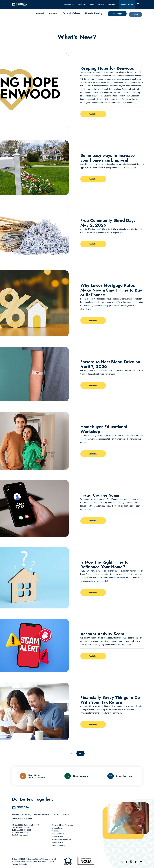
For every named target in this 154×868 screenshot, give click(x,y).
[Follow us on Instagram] (131, 862)
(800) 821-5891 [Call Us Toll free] (25, 830)
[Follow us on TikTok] (136, 862)
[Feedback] (66, 815)
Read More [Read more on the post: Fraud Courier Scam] (93, 521)
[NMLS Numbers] (58, 834)
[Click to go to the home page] (19, 4)
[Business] (53, 14)
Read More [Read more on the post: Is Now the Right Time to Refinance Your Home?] (93, 592)
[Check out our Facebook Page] (126, 862)
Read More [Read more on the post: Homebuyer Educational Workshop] (93, 454)
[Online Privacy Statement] (62, 840)
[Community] (27, 815)
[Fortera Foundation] (42, 815)
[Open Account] (77, 776)
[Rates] (92, 4)
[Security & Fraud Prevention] (63, 825)
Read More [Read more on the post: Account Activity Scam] (93, 656)
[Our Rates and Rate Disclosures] (34, 776)
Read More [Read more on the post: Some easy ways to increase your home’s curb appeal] (93, 179)
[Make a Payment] (127, 4)
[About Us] (16, 815)
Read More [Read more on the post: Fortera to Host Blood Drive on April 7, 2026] (93, 385)
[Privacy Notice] (58, 837)
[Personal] (40, 13)
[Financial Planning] (94, 15)
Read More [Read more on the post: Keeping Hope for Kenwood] (93, 114)
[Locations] (82, 4)
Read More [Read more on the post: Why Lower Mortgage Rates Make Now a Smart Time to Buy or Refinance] (93, 320)
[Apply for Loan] (120, 776)
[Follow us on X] (122, 862)
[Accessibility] (57, 828)
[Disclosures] (57, 831)
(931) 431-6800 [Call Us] (25, 828)
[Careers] (101, 4)
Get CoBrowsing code (20, 835)
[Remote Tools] (69, 4)
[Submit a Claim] (58, 843)
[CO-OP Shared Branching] (22, 819)
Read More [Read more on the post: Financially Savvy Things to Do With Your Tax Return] (93, 724)
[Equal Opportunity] (59, 846)
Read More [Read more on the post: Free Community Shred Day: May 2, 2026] (93, 244)
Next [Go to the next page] (80, 753)
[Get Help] (111, 4)
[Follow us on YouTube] (141, 862)
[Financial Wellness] (71, 14)
